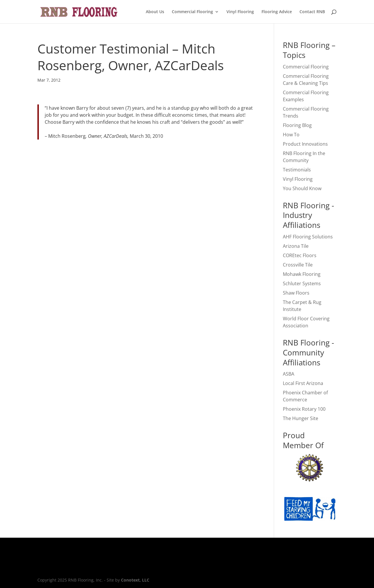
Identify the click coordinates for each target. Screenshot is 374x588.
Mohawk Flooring (302, 274)
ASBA (289, 374)
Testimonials (297, 170)
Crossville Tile (298, 265)
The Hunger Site (301, 418)
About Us (155, 12)
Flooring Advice (277, 12)
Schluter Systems (302, 283)
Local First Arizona (303, 383)
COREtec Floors (300, 255)
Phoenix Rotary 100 (304, 409)
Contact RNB (312, 12)
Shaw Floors (296, 293)
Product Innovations (305, 144)
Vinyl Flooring (240, 12)
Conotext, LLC (135, 580)
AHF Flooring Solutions (308, 237)
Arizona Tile (296, 246)
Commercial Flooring (192, 12)
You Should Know (302, 188)
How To (291, 135)
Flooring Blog (297, 125)
